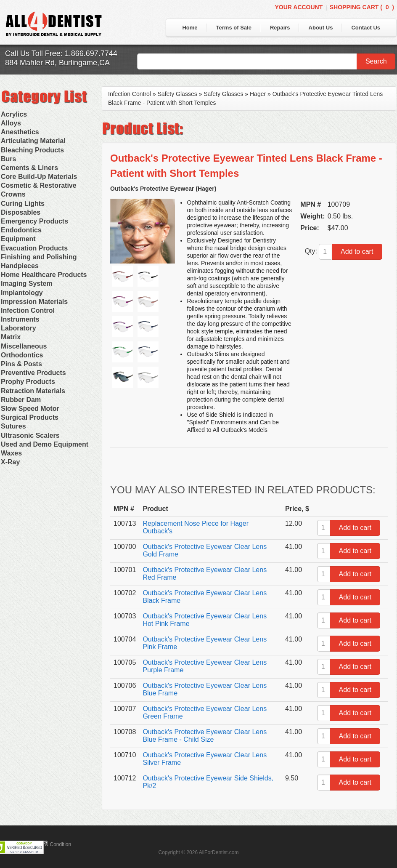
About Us (321, 28)
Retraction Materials (33, 391)
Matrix (11, 337)
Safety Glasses (177, 94)
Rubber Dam (21, 400)
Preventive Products (33, 373)
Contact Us (366, 28)
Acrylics (14, 114)
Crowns (13, 194)
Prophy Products (28, 382)
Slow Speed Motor (30, 409)
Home (190, 28)
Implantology (22, 293)
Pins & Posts (21, 364)
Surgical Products (30, 417)
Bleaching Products (32, 150)
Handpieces (20, 266)
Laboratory (19, 328)
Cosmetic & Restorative (39, 185)
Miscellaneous (24, 346)
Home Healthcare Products (44, 275)
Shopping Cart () (362, 7)
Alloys (11, 123)
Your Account (299, 7)
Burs (8, 159)
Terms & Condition (50, 844)
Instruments (20, 319)
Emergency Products (34, 221)
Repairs (280, 28)
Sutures (13, 426)
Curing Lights (23, 204)
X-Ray (10, 462)
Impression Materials (34, 302)
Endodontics (21, 230)
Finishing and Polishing (39, 257)
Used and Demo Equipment (45, 444)
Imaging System (27, 284)
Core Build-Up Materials (39, 177)
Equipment (18, 239)
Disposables (21, 212)
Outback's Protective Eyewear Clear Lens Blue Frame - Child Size (205, 736)
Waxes (11, 453)
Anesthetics (20, 132)
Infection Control (28, 310)
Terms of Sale (234, 28)
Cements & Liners (29, 168)
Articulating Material (33, 141)
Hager (258, 94)
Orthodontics (22, 355)
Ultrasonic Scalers (30, 435)
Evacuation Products (34, 248)
